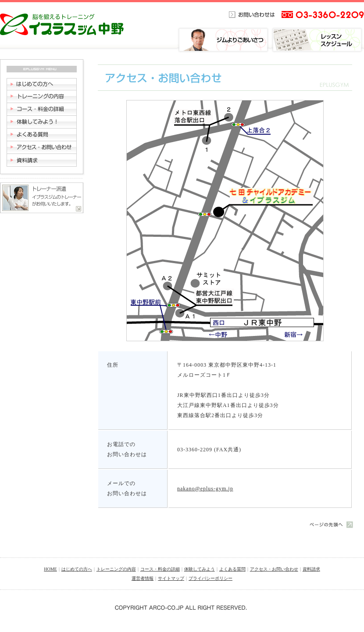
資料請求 (311, 569)
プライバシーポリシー (211, 578)
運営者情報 (143, 578)
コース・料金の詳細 (160, 569)
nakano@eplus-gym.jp (205, 489)
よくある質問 (232, 569)
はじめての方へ (77, 569)
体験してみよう (200, 569)
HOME (50, 569)
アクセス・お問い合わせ (274, 569)
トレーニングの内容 (116, 569)
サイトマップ (171, 578)
